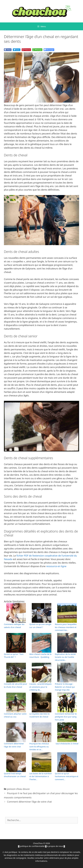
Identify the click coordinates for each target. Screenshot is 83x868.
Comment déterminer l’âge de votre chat (29, 802)
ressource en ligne (56, 566)
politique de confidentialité (32, 846)
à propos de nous (55, 846)
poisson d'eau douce (18, 789)
